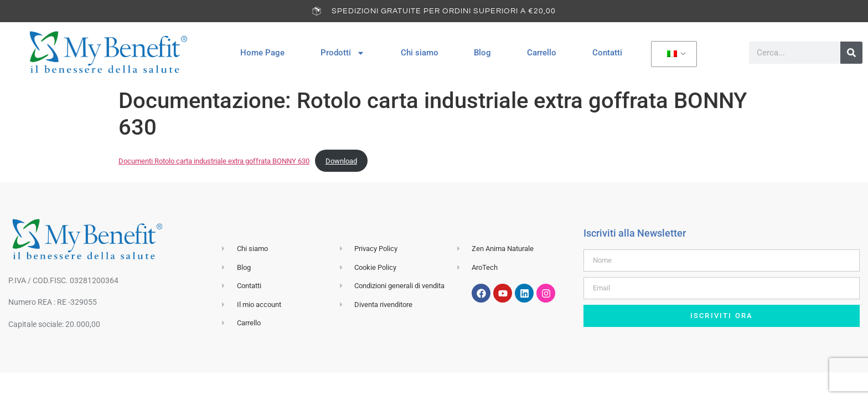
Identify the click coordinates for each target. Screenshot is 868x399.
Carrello (542, 53)
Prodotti (343, 53)
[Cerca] (851, 53)
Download (341, 161)
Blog (482, 53)
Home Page (262, 53)
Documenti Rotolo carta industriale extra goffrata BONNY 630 (214, 161)
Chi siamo (420, 53)
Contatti (607, 53)
